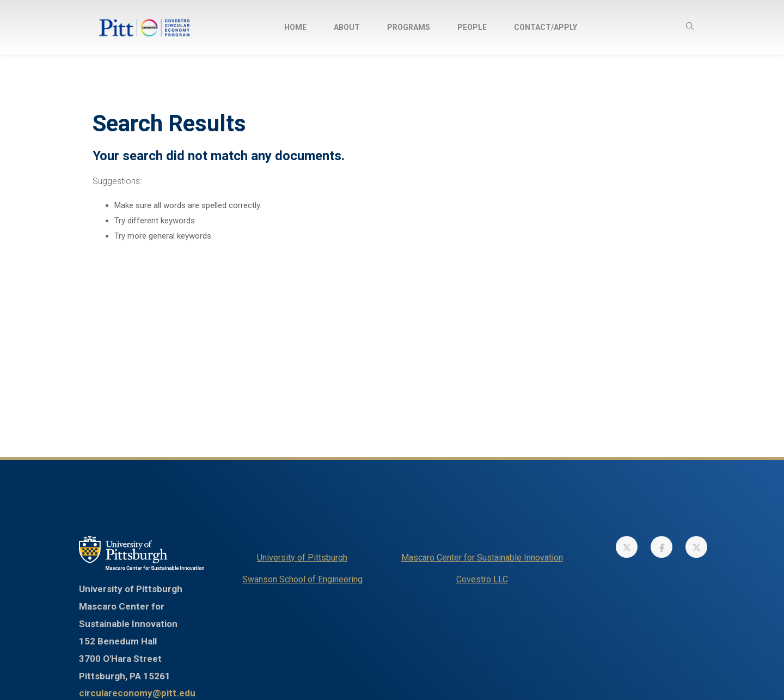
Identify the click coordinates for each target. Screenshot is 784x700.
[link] (627, 547)
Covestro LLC (482, 579)
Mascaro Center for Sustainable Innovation (482, 558)
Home (295, 27)
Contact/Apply (546, 27)
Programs (409, 27)
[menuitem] (295, 27)
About (347, 27)
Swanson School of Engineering (302, 579)
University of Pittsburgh (302, 558)
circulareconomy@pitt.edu (137, 693)
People (472, 27)
